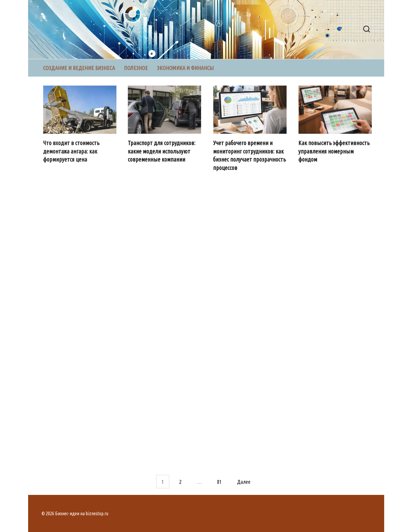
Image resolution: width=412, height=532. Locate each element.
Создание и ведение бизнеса (79, 68)
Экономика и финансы (185, 68)
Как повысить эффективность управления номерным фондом (334, 151)
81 (219, 481)
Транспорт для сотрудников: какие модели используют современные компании (162, 151)
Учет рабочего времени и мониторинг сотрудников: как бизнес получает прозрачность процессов (250, 155)
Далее (244, 481)
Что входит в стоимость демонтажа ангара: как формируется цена (72, 151)
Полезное (136, 68)
